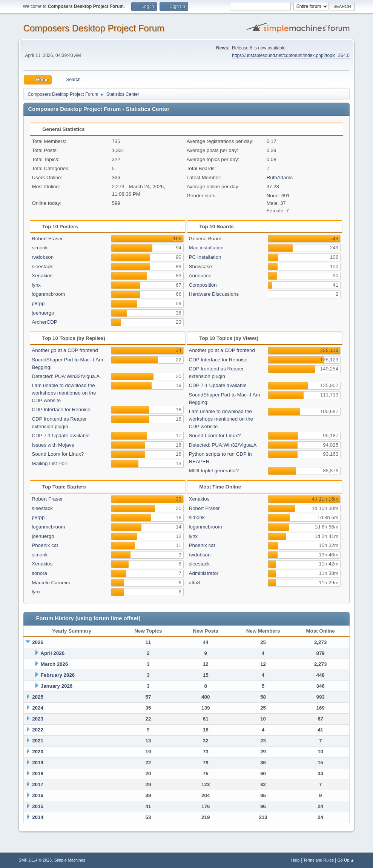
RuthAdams (280, 177)
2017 (38, 784)
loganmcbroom (48, 294)
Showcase (201, 267)
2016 (38, 795)
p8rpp (38, 303)
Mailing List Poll (49, 463)
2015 (38, 806)
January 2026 (57, 686)
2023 (38, 719)
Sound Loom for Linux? (58, 454)
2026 (38, 642)
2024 (38, 708)
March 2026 (54, 664)
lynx (36, 285)
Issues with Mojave (53, 445)
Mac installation (206, 248)
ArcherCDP (44, 322)
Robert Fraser (47, 239)
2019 (38, 763)
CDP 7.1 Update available (61, 436)
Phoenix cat (45, 545)
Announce (200, 276)
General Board (205, 239)
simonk (40, 248)
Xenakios (42, 276)
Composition (203, 285)
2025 (38, 697)
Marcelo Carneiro (51, 583)
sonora (39, 573)
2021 (38, 741)
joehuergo (43, 313)
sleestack (42, 267)
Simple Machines (70, 860)
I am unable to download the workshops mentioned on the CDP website (64, 393)
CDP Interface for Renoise (61, 409)
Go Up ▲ (346, 860)
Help (295, 860)
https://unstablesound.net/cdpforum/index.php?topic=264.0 (291, 55)
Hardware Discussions (214, 294)
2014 (38, 817)
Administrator (204, 573)
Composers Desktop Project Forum (94, 28)
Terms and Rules (319, 860)
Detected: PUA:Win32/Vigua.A (66, 376)
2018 (38, 774)
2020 (38, 752)
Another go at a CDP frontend (65, 350)
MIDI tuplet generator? (214, 471)
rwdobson (43, 257)
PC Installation (205, 257)
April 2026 (52, 653)
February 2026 (58, 675)
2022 (38, 730)
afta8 (195, 583)
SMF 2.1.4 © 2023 (35, 860)
